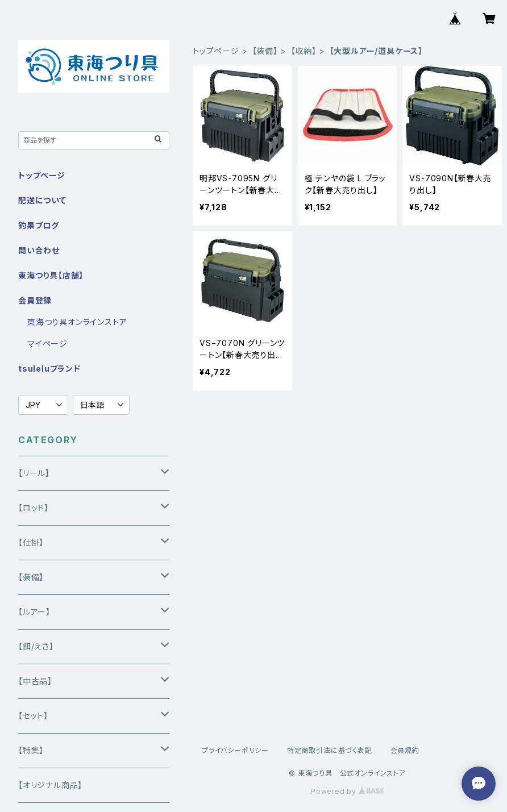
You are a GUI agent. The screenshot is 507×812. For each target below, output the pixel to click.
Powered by (347, 791)
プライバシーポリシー (235, 750)
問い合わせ (39, 250)
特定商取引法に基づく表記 (330, 750)
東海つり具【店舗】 (51, 275)
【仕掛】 (31, 542)
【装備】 (265, 51)
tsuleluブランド (49, 368)
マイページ (47, 343)
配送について (42, 200)
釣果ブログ (39, 225)
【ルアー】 (34, 612)
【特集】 (31, 750)
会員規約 (405, 750)
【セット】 (33, 716)
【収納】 (304, 51)
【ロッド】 (34, 508)
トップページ (216, 51)
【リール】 (34, 473)
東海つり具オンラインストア (77, 322)
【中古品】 (35, 681)
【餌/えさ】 (36, 646)
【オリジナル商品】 (50, 785)
